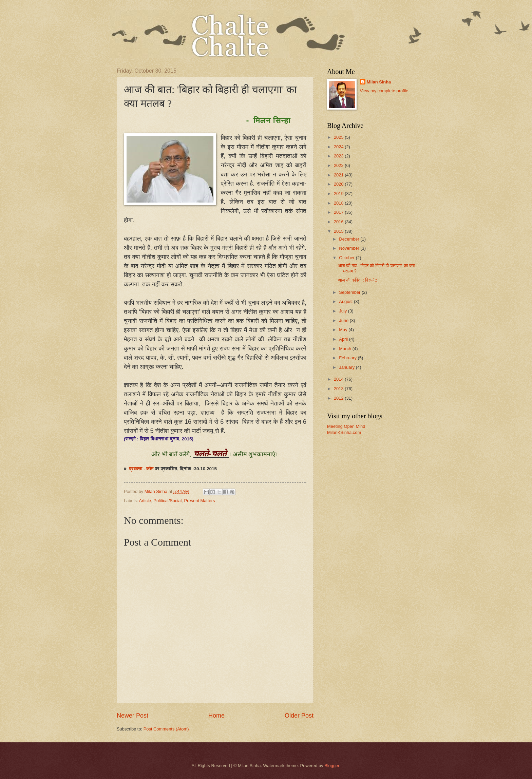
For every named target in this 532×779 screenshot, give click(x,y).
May (344, 330)
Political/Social (167, 501)
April (344, 339)
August (346, 301)
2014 (339, 379)
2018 (339, 203)
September (350, 292)
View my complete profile (384, 91)
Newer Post (132, 716)
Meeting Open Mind (346, 426)
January (347, 367)
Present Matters (200, 501)
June (344, 320)
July (343, 311)
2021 (339, 175)
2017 (339, 212)
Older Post (299, 716)
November (350, 248)
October (347, 258)
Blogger (332, 766)
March (346, 349)
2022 (339, 165)
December (350, 239)
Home (216, 716)
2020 (339, 184)
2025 (339, 137)
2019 (339, 194)
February (348, 358)
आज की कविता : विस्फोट (357, 280)
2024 (339, 147)
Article (145, 501)
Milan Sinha (379, 82)
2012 (339, 398)
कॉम (151, 469)
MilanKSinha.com (344, 432)
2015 (339, 231)
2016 (339, 222)
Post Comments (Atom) (166, 729)
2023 (339, 156)
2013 (339, 389)
